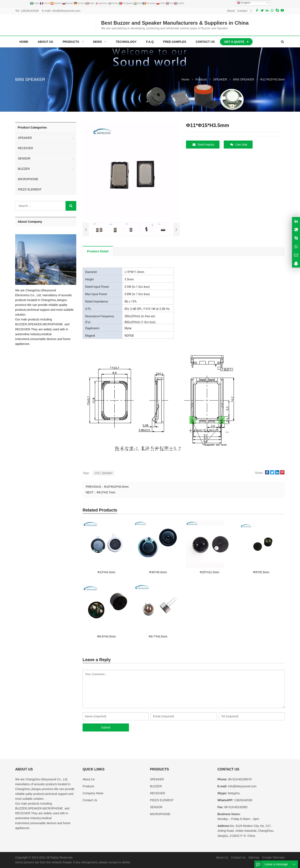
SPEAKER (25, 138)
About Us (89, 779)
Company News (93, 793)
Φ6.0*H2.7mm (106, 492)
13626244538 (30, 11)
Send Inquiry (203, 145)
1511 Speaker (103, 473)
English (244, 3)
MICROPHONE (28, 179)
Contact (242, 11)
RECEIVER (25, 148)
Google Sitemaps (274, 857)
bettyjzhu (233, 793)
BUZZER (24, 169)
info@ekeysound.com (66, 11)
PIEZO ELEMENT (30, 189)
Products (88, 786)
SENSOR (24, 158)
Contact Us (90, 800)
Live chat (239, 145)
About (231, 11)
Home (24, 42)
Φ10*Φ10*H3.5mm (116, 487)
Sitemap (254, 857)
